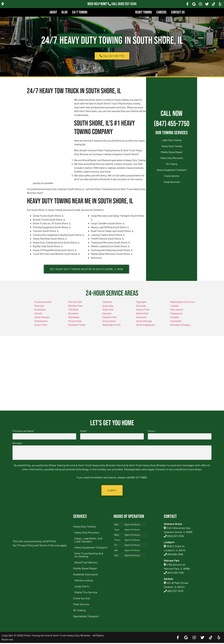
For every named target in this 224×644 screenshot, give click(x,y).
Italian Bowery (42, 319)
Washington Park (111, 327)
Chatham (107, 304)
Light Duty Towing (172, 140)
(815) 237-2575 (175, 592)
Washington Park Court (183, 304)
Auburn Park (143, 311)
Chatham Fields (77, 327)
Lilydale (174, 307)
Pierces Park (75, 304)
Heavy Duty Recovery (172, 158)
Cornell (38, 315)
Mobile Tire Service (86, 593)
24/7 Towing (80, 12)
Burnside (141, 307)
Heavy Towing (144, 12)
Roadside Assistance (86, 575)
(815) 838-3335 (175, 555)
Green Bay (108, 307)
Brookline (73, 315)
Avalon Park (41, 327)
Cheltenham (41, 323)
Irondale (175, 319)
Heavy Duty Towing (172, 146)
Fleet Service (81, 605)
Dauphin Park (110, 319)
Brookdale (40, 311)
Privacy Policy (26, 546)
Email (84, 433)
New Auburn (177, 311)
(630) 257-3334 (176, 537)
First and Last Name (24, 433)
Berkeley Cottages (180, 327)
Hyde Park (108, 311)
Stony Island (109, 323)
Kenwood (141, 319)
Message (18, 445)
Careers (161, 12)
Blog (65, 12)
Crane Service (172, 176)
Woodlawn (74, 319)
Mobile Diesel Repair (172, 152)
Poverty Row (75, 323)
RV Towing (172, 164)
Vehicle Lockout (84, 581)
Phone (152, 433)
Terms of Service (49, 546)
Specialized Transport (86, 617)
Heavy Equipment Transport (172, 170)
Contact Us (178, 12)
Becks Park (142, 315)
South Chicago (144, 323)
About (53, 12)
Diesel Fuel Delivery (86, 563)
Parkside (39, 307)
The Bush (73, 311)
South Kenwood (43, 304)
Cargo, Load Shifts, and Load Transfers (88, 541)
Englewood (176, 315)
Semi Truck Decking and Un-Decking (89, 556)
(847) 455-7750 (172, 124)
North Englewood (145, 327)
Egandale (141, 304)
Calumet (107, 315)
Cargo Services (172, 182)
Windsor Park (75, 307)
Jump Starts (82, 587)
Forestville (176, 323)
